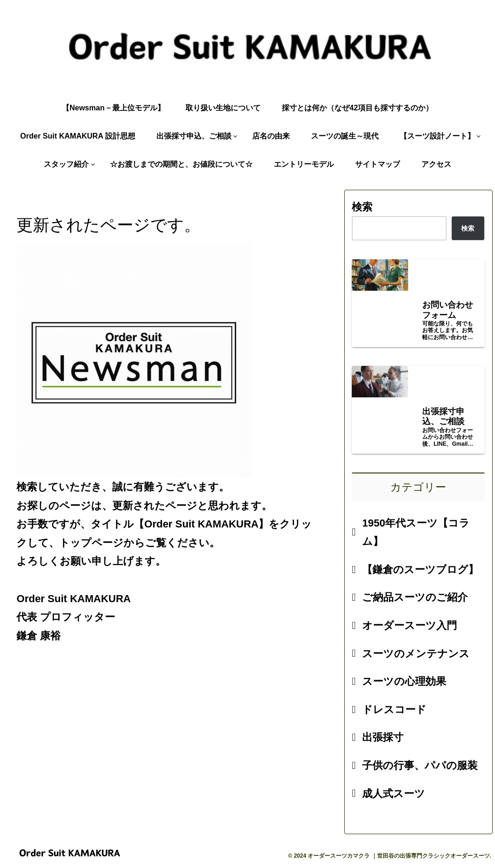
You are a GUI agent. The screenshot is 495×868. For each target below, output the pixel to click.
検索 (362, 207)
